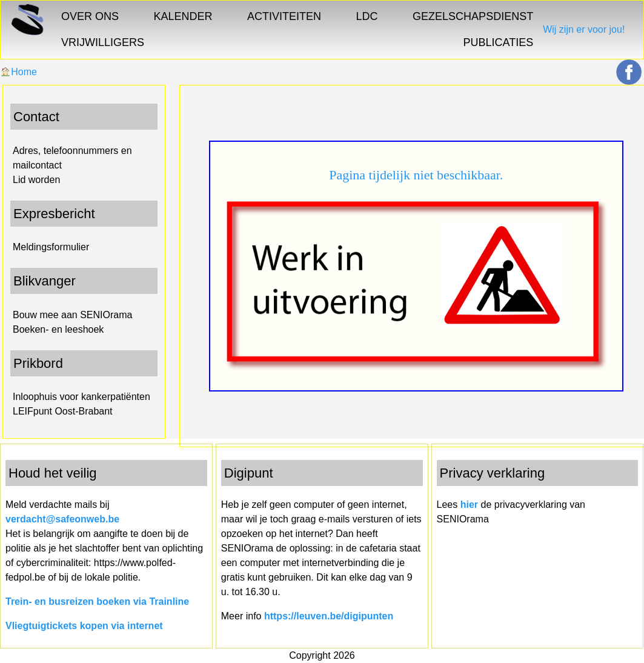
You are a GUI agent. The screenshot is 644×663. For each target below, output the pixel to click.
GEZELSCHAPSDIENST (473, 16)
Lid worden (36, 180)
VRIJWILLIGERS (103, 42)
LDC (367, 16)
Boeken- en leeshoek (58, 329)
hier (469, 505)
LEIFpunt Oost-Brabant (63, 411)
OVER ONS (90, 16)
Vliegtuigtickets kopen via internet (84, 626)
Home (19, 72)
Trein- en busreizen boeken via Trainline (97, 601)
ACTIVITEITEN (284, 16)
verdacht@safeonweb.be (62, 519)
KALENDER (183, 16)
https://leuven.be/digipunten (329, 616)
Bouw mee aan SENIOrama (72, 315)
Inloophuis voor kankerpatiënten (81, 397)
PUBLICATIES (498, 42)
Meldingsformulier (51, 247)
